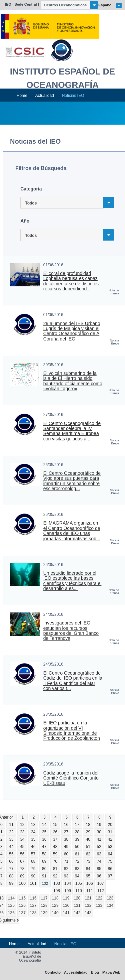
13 (33, 825)
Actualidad (45, 96)
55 (11, 854)
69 (44, 861)
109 (68, 891)
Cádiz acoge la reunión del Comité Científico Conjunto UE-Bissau (71, 778)
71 (66, 861)
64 (110, 854)
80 (44, 869)
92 (55, 876)
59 (55, 854)
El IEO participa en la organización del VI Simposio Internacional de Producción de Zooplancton (72, 731)
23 (22, 832)
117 (44, 898)
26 (55, 832)
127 (33, 905)
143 (88, 913)
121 (88, 898)
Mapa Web (111, 972)
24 (33, 832)
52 (99, 847)
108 (57, 891)
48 (55, 847)
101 (33, 883)
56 (22, 854)
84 (88, 869)
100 (22, 883)
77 (11, 869)
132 (88, 905)
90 (33, 876)
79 (33, 869)
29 (88, 832)
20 (110, 825)
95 (88, 876)
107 (101, 883)
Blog (95, 972)
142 (77, 913)
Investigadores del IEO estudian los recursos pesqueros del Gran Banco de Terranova (71, 631)
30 (99, 832)
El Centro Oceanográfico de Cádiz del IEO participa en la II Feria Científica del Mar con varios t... (73, 681)
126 (22, 905)
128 (44, 905)
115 (22, 898)
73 (88, 861)
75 (110, 861)
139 (44, 913)
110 (79, 891)
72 (77, 861)
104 (68, 883)
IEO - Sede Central (21, 4)
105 (79, 883)
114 (11, 898)
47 (44, 847)
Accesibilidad (76, 972)
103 (57, 883)
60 (66, 854)
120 (77, 898)
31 (110, 832)
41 (99, 839)
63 (99, 854)
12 (22, 825)
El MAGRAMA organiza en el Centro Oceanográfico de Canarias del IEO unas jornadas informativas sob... (72, 531)
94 (77, 876)
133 (99, 905)
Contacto (53, 972)
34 (22, 839)
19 (99, 825)
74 (99, 861)
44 (11, 847)
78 (22, 869)
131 (77, 905)
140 (55, 913)
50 (77, 847)
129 (55, 905)
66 (11, 861)
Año (25, 221)
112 (101, 891)
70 (55, 861)
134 (110, 905)
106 (90, 883)
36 (44, 839)
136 (11, 913)
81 (55, 869)
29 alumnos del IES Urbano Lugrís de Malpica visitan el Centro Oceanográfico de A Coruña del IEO (72, 331)
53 (110, 847)
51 (88, 847)
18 (88, 825)
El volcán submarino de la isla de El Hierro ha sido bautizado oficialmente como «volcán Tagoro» (73, 381)
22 (11, 832)
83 (77, 869)
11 (11, 825)
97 (110, 876)
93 (66, 876)
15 (55, 825)
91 (44, 876)
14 (44, 825)
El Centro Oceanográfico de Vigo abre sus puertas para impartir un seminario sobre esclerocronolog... (72, 481)
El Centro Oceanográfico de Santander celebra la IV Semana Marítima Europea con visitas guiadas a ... (72, 431)
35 (33, 839)
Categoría (31, 189)
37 (55, 839)
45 (22, 847)
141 (66, 913)
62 (88, 854)
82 (66, 869)
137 (22, 913)
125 (11, 905)
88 (11, 876)
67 (22, 861)
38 (66, 839)
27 (66, 832)
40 (88, 839)
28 (77, 832)
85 (99, 869)
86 (110, 869)
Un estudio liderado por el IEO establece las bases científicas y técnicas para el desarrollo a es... (72, 581)
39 (77, 839)
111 (90, 891)
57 (33, 854)
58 (44, 854)
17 (77, 825)
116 (33, 898)
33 (11, 839)
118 (55, 898)
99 (11, 883)
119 (66, 898)
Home (22, 96)
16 (66, 825)
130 (66, 905)
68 (33, 861)
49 (66, 847)
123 (110, 898)
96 (99, 876)
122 (99, 898)
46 (33, 847)
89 (22, 876)
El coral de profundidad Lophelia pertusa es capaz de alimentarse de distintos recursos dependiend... (71, 281)
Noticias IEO (73, 96)
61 (77, 854)
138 (33, 913)
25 (44, 832)
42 (110, 839)
